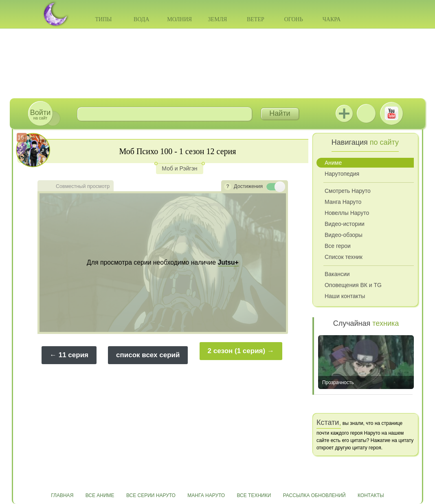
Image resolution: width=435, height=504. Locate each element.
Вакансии (337, 274)
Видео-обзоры (344, 235)
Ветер (256, 19)
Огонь (294, 19)
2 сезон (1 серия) (237, 351)
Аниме (333, 163)
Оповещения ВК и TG (353, 285)
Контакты (371, 495)
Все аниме (100, 495)
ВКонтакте (366, 113)
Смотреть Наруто (348, 191)
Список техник (344, 257)
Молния (179, 19)
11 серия (74, 355)
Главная (62, 495)
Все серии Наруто (151, 495)
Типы (103, 19)
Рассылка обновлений (314, 495)
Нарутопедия (342, 174)
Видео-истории (345, 224)
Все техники (254, 495)
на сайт (40, 114)
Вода (141, 19)
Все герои (338, 246)
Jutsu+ (344, 113)
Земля (218, 19)
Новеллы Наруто (347, 213)
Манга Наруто (343, 202)
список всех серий (148, 355)
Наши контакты (345, 296)
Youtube (391, 113)
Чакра (332, 19)
